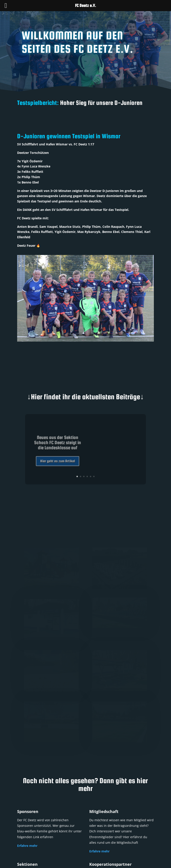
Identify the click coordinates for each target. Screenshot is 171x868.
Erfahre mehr (27, 846)
